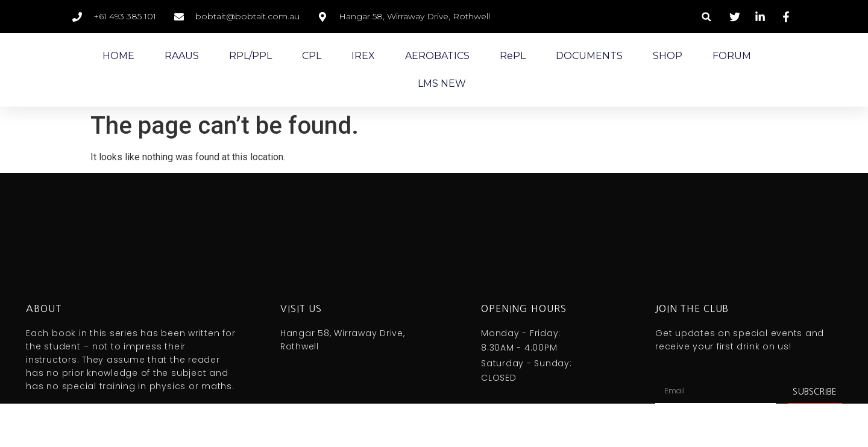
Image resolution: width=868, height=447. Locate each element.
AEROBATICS (437, 56)
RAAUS (182, 56)
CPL (312, 56)
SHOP (668, 56)
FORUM (732, 56)
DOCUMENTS (589, 56)
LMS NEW (442, 83)
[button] (707, 17)
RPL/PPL (250, 56)
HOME (118, 56)
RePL (513, 56)
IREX (363, 56)
